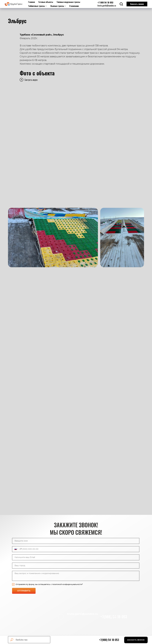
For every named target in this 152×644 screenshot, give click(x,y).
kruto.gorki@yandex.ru (107, 6)
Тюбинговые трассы (37, 6)
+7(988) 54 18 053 (109, 640)
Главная (32, 2)
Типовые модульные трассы (68, 2)
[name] (76, 541)
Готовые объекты (46, 2)
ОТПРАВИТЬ (24, 591)
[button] (136, 640)
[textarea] (76, 576)
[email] (76, 557)
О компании (74, 6)
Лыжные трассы (57, 6)
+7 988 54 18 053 (105, 2)
